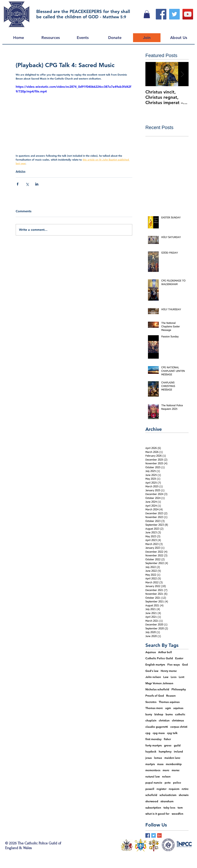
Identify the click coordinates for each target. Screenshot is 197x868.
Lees (174, 677)
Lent (181, 677)
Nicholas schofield (157, 689)
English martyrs (155, 665)
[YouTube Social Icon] (188, 14)
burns (169, 714)
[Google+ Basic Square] (159, 835)
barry (149, 714)
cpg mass (159, 733)
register (161, 789)
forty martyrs (154, 745)
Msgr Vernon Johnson (159, 683)
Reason (171, 696)
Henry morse (169, 671)
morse (176, 770)
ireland (178, 752)
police (177, 783)
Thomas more (154, 708)
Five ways (174, 665)
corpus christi (179, 727)
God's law (152, 671)
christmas (178, 720)
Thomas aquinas (169, 702)
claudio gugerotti (157, 727)
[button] (147, 14)
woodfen (177, 814)
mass (160, 764)
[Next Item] (182, 74)
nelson (166, 777)
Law (166, 677)
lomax (158, 758)
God (185, 665)
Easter (179, 658)
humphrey (165, 752)
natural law (153, 777)
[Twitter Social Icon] (174, 14)
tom (180, 808)
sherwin (184, 795)
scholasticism (168, 795)
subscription (153, 808)
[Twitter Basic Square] (154, 835)
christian (164, 720)
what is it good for (157, 814)
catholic (180, 714)
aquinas (178, 708)
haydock (151, 752)
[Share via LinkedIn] (37, 184)
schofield (151, 795)
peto (168, 783)
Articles (21, 171)
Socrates (151, 702)
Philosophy (179, 689)
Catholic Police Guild (159, 658)
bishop (159, 714)
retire (185, 789)
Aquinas (151, 652)
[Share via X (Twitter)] (27, 184)
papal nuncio (154, 783)
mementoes (153, 770)
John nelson (153, 677)
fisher (167, 739)
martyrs (150, 764)
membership (174, 764)
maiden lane (172, 758)
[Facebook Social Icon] (161, 14)
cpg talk (172, 733)
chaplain (151, 720)
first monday (153, 739)
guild (177, 745)
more (166, 770)
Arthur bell (165, 652)
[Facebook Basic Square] (148, 835)
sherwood (152, 801)
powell (150, 789)
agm (168, 708)
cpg (148, 733)
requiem (174, 789)
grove (168, 745)
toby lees (169, 808)
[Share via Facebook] (18, 184)
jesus (149, 758)
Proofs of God (155, 696)
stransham (167, 801)
